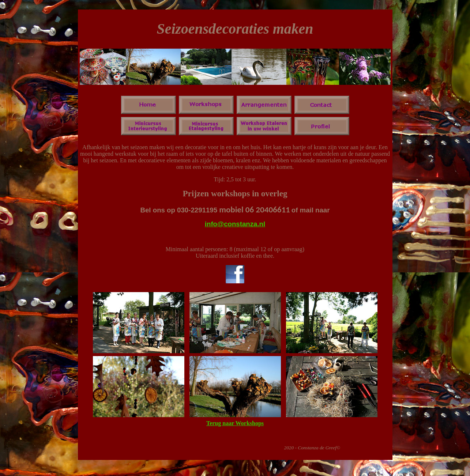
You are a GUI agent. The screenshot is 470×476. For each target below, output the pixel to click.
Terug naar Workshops (235, 423)
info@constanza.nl (235, 224)
